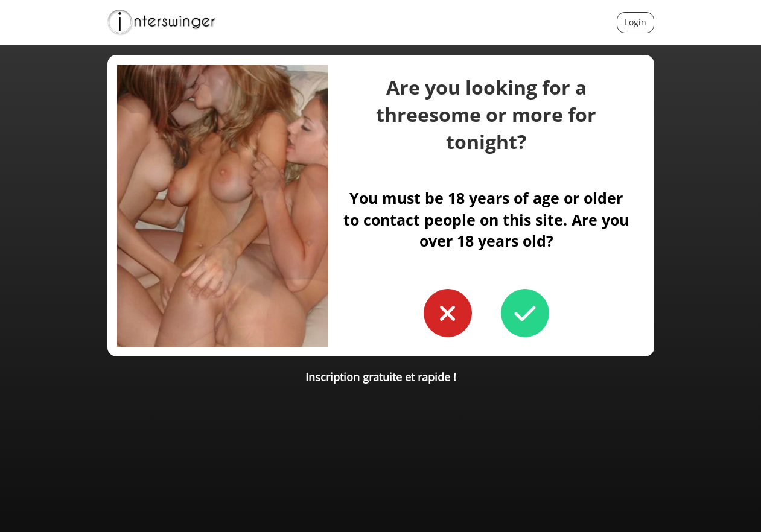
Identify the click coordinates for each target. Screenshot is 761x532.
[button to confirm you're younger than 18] (448, 313)
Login (635, 22)
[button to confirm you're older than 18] (525, 313)
